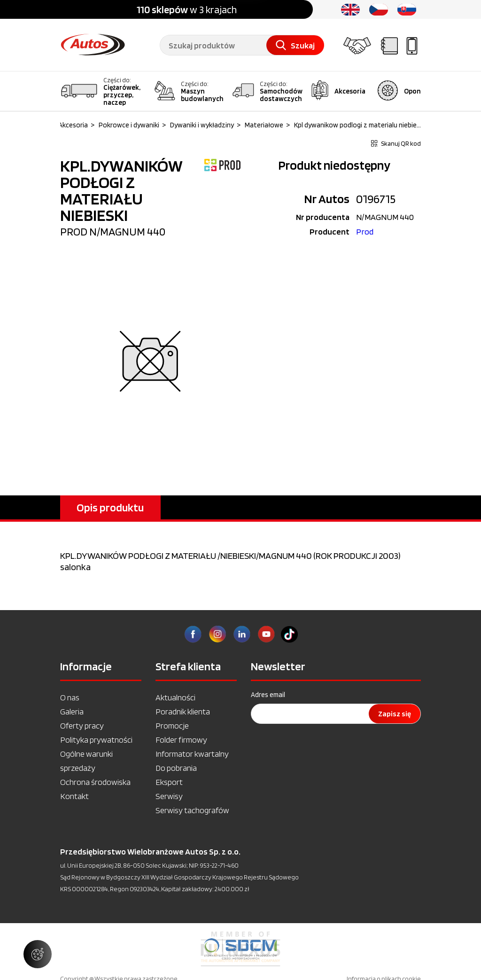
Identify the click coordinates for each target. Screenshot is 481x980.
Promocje (172, 725)
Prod (365, 231)
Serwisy (169, 796)
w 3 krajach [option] (187, 9)
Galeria (72, 711)
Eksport (169, 782)
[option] (240, 949)
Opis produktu (110, 507)
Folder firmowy (181, 740)
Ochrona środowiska (95, 782)
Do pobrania (176, 768)
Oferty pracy (82, 725)
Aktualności (175, 697)
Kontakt (74, 796)
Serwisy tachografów (192, 810)
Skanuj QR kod (396, 143)
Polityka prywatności (96, 740)
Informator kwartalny (192, 754)
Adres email (268, 695)
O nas (70, 697)
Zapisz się (395, 714)
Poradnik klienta (183, 711)
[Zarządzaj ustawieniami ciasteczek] (38, 954)
